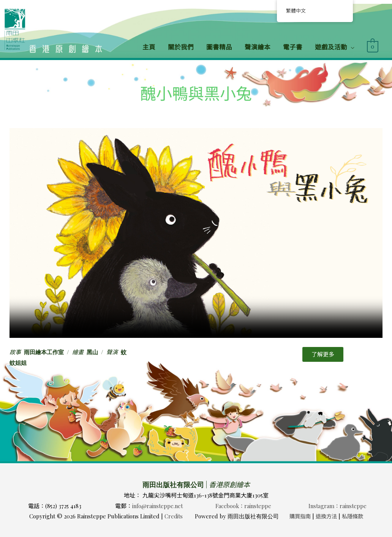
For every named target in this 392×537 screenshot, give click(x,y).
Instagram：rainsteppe (337, 506)
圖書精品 (219, 47)
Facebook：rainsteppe (243, 506)
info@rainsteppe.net (158, 506)
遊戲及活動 (331, 47)
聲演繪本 (258, 47)
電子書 (293, 47)
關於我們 (181, 47)
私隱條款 (354, 516)
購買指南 (299, 516)
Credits (171, 516)
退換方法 (327, 516)
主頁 (149, 47)
